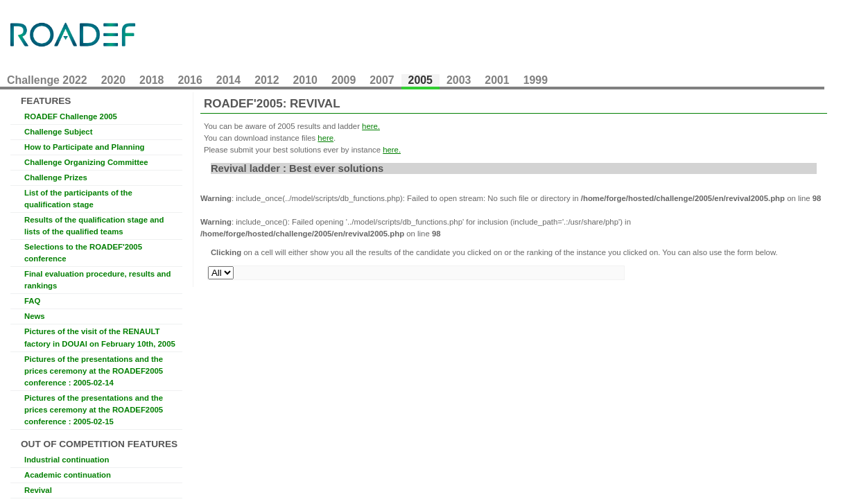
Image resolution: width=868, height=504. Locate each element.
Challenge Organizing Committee (86, 162)
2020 (113, 80)
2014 (228, 80)
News (35, 316)
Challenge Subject (58, 132)
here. (371, 126)
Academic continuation (68, 475)
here (325, 138)
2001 (497, 80)
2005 (420, 80)
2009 (344, 80)
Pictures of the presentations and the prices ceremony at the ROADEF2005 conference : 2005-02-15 (94, 410)
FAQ (32, 301)
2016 (190, 80)
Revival (38, 490)
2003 (459, 80)
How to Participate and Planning (85, 147)
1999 (536, 80)
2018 (151, 80)
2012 (267, 80)
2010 (305, 80)
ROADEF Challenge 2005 (71, 116)
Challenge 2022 (47, 80)
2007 (382, 80)
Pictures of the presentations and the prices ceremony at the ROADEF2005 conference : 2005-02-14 (94, 371)
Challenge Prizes (56, 177)
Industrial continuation (67, 460)
